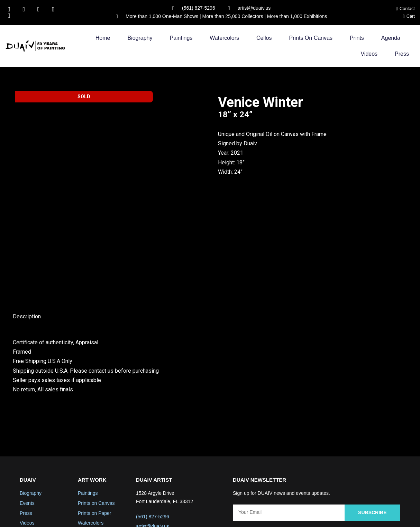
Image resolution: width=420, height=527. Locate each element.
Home (103, 38)
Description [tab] (27, 265)
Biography (140, 38)
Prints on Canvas (311, 38)
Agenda (391, 38)
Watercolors (224, 38)
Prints (357, 38)
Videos (369, 54)
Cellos (264, 38)
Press (402, 54)
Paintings (181, 38)
